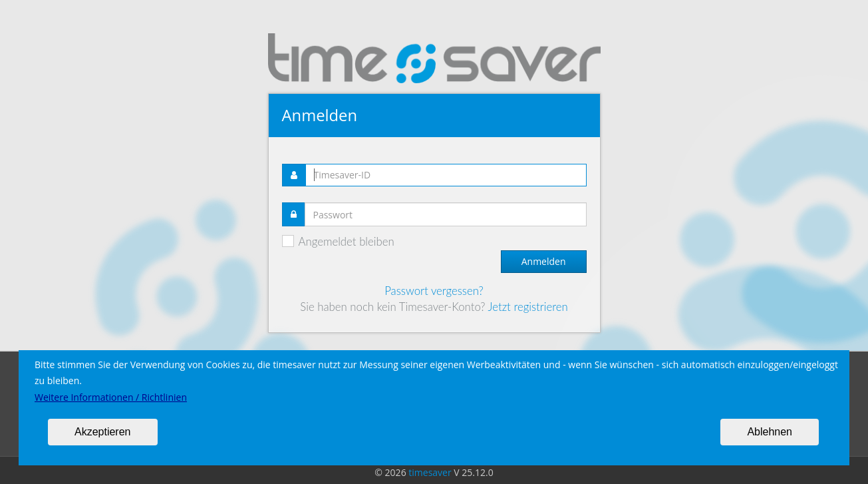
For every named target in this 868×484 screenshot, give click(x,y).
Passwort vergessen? (434, 291)
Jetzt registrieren (527, 307)
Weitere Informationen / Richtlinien (111, 397)
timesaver (430, 472)
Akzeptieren (103, 432)
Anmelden (544, 261)
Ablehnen (770, 432)
